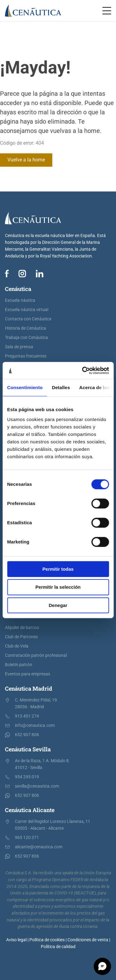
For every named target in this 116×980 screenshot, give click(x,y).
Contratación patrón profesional (36, 655)
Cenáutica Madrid (29, 688)
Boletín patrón (19, 665)
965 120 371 (27, 838)
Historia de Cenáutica (26, 328)
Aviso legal (16, 940)
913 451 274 (27, 716)
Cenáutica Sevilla (28, 749)
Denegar (58, 605)
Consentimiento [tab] (25, 387)
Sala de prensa (19, 347)
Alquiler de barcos (22, 628)
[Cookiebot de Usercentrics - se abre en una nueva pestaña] (83, 371)
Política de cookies (47, 940)
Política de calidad (58, 947)
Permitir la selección (58, 587)
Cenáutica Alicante (30, 810)
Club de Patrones (21, 637)
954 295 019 (27, 777)
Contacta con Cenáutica (28, 319)
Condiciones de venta (88, 940)
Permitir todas (58, 569)
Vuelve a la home (26, 160)
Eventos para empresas (28, 674)
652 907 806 (27, 735)
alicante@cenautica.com (39, 847)
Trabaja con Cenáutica (26, 338)
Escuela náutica (20, 300)
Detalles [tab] (61, 387)
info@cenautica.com (35, 725)
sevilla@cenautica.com (37, 786)
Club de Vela (17, 646)
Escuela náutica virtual (27, 310)
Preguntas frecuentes (26, 356)
